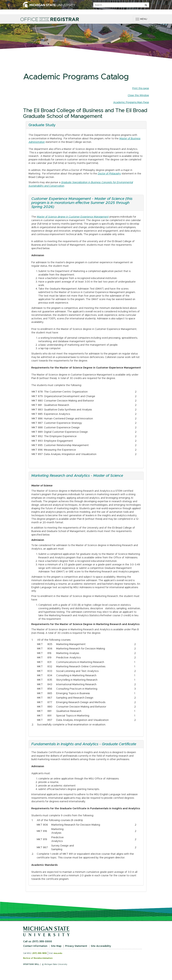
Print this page (141, 88)
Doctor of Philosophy (109, 174)
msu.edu (58, 953)
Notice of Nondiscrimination (38, 958)
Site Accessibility (101, 946)
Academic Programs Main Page (131, 102)
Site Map (56, 946)
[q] (121, 5)
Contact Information (35, 946)
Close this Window (138, 95)
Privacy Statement (76, 946)
